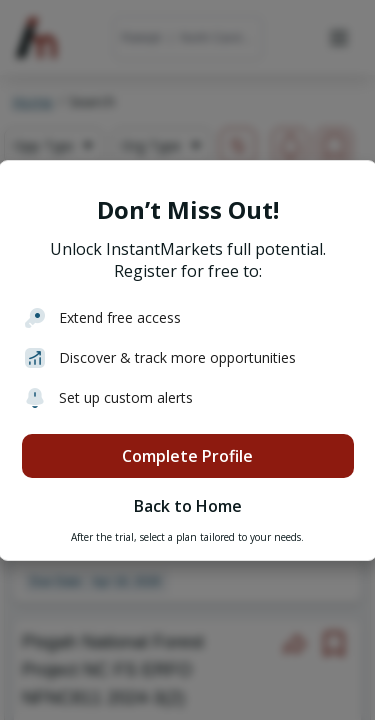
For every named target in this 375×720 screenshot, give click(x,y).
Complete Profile (187, 456)
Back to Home (188, 506)
